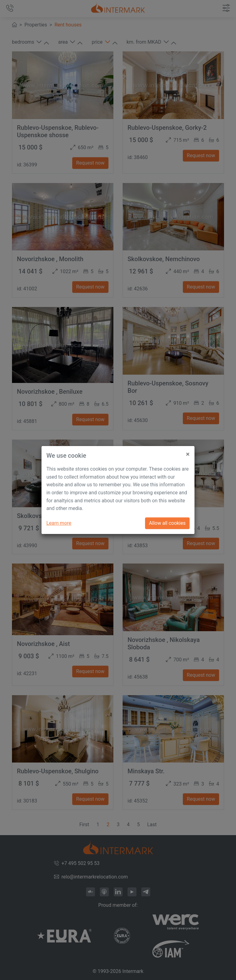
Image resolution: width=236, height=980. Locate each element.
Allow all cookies (167, 523)
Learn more (59, 523)
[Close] (188, 452)
